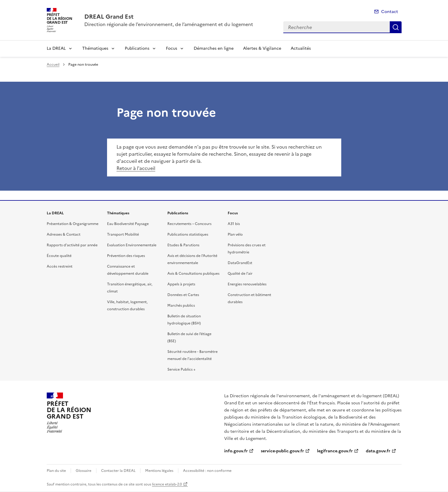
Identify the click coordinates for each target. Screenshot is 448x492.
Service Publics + (181, 369)
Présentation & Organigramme (73, 224)
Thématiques (95, 48)
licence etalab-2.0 (167, 484)
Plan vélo (235, 234)
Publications (137, 48)
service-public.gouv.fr (282, 451)
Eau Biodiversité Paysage (128, 224)
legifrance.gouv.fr (335, 451)
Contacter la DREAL (118, 471)
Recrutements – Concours (189, 224)
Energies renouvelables (247, 284)
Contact (390, 12)
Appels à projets (181, 284)
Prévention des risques (126, 256)
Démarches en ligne (214, 48)
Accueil (53, 65)
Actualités (301, 48)
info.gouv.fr (236, 451)
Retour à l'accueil (136, 168)
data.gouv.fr (378, 451)
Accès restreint (60, 266)
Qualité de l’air (240, 274)
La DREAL (56, 48)
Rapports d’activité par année (72, 245)
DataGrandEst (240, 263)
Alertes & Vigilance (262, 48)
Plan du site (56, 471)
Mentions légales (159, 471)
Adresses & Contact (64, 234)
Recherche (396, 27)
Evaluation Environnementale (132, 245)
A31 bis (234, 224)
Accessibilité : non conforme (207, 471)
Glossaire (84, 471)
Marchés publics (181, 306)
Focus (172, 48)
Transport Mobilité (123, 234)
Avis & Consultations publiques (193, 274)
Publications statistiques (188, 234)
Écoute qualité (59, 256)
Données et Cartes (183, 295)
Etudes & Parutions (183, 245)
